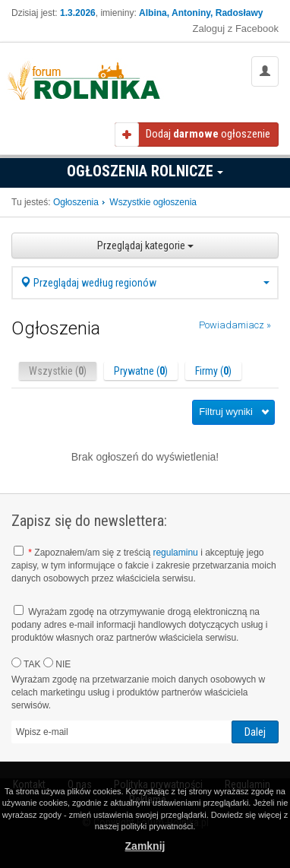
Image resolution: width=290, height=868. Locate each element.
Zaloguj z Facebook (236, 29)
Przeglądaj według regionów (145, 283)
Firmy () (213, 371)
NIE (57, 664)
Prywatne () (141, 371)
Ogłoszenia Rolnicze (145, 171)
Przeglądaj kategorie (145, 246)
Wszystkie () (58, 371)
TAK (26, 664)
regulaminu (175, 553)
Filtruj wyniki (226, 412)
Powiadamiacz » (235, 325)
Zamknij (145, 846)
